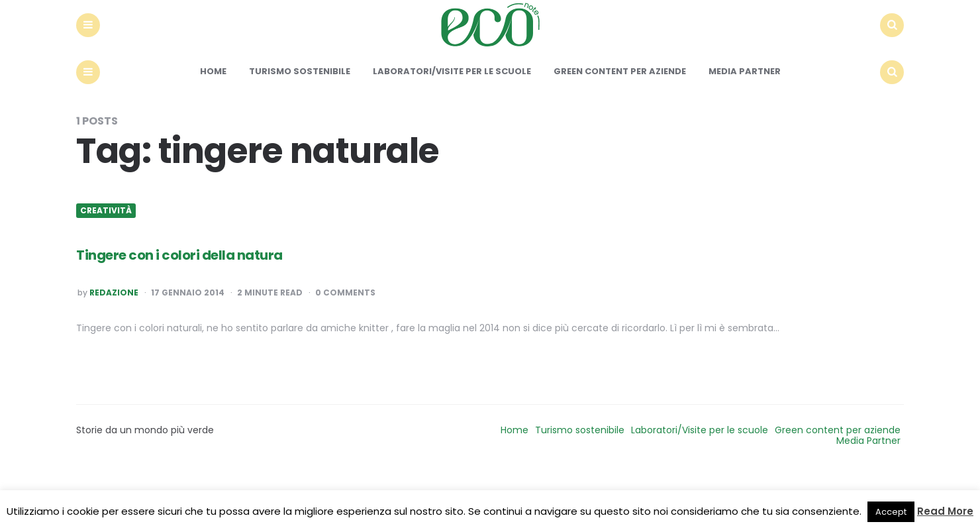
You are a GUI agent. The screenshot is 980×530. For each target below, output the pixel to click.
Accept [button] (891, 512)
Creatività (106, 264)
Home (213, 124)
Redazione (114, 346)
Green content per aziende (620, 124)
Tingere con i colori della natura (244, 305)
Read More (945, 511)
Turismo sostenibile (300, 124)
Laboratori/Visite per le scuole (452, 124)
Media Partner (745, 124)
